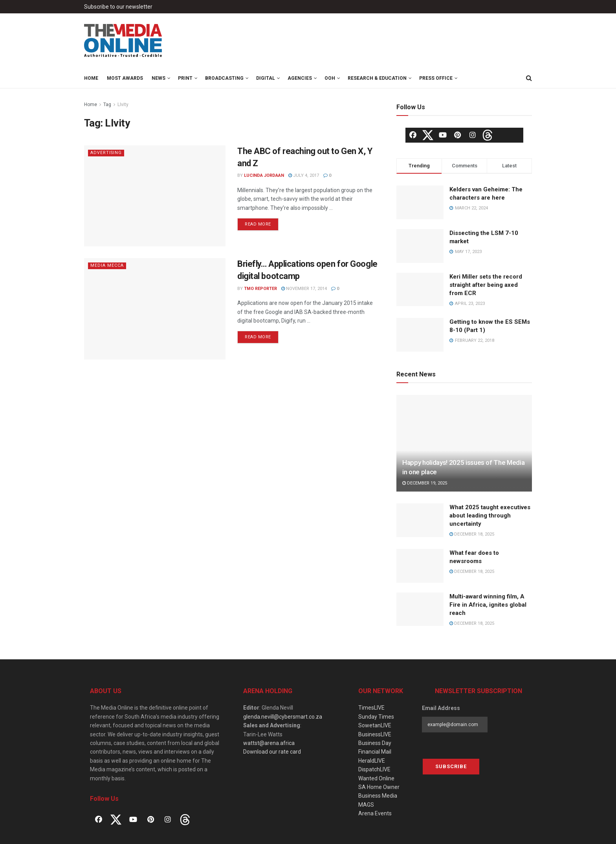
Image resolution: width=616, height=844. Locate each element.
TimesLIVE (371, 708)
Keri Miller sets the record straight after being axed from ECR (486, 285)
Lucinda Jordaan (264, 175)
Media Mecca (107, 265)
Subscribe (451, 766)
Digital (266, 78)
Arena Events (375, 813)
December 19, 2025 (425, 483)
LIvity (123, 105)
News (159, 78)
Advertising (106, 153)
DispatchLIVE (374, 769)
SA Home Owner (379, 787)
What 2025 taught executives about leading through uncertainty (490, 516)
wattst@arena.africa (269, 743)
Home (91, 78)
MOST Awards (125, 78)
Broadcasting (224, 78)
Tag (107, 105)
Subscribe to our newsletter (118, 7)
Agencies (300, 78)
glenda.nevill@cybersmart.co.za (283, 717)
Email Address (441, 708)
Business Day (375, 743)
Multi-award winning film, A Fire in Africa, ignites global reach (488, 605)
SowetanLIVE (375, 725)
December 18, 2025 (472, 534)
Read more (258, 224)
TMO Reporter (260, 289)
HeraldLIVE (372, 761)
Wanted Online (376, 778)
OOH (330, 78)
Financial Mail (375, 752)
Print (185, 78)
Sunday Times (376, 717)
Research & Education (377, 78)
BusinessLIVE (375, 734)
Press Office (436, 78)
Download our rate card (272, 752)
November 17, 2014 (304, 289)
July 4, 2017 (304, 175)
